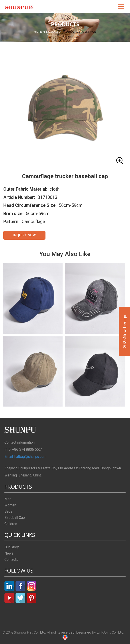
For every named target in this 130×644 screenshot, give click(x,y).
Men (8, 499)
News (9, 553)
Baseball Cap (15, 518)
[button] (121, 6)
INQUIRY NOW (25, 235)
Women (10, 505)
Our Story (12, 547)
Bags (8, 511)
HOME (39, 32)
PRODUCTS (53, 32)
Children (11, 524)
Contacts (11, 560)
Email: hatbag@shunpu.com (25, 457)
